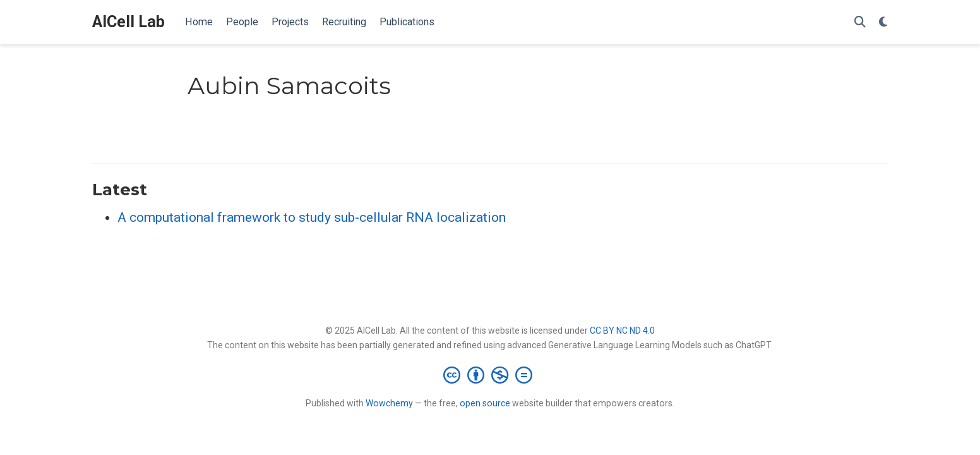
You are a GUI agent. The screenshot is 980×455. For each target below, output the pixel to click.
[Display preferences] (883, 22)
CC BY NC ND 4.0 (622, 331)
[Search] (860, 22)
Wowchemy (389, 403)
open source (485, 403)
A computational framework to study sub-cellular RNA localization (312, 217)
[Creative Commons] (490, 375)
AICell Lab (128, 22)
